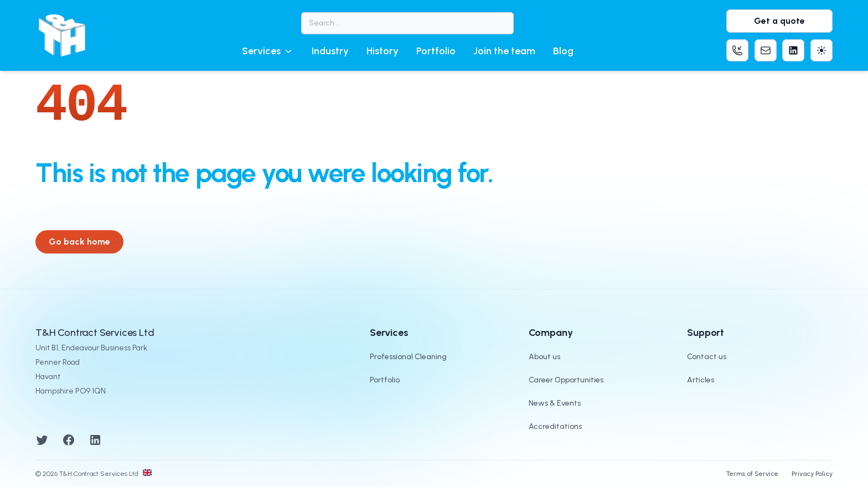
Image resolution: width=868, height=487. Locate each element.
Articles (701, 380)
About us (544, 357)
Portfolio (436, 51)
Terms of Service (752, 474)
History (383, 51)
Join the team (504, 51)
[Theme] (821, 50)
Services (268, 51)
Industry (330, 51)
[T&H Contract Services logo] (62, 35)
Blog (563, 51)
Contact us (707, 357)
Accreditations (555, 426)
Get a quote (779, 21)
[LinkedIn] (95, 439)
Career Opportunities (566, 380)
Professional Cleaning (408, 357)
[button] (268, 51)
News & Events (555, 403)
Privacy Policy (812, 474)
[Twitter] (42, 439)
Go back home (79, 242)
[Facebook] (69, 439)
